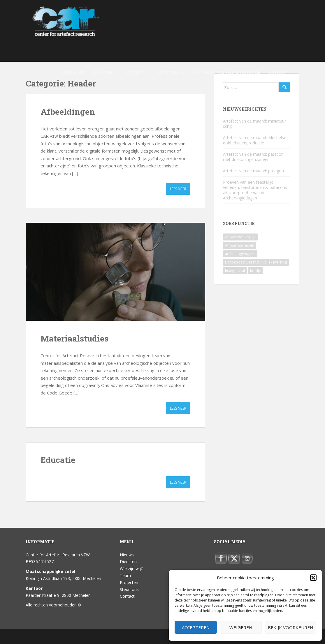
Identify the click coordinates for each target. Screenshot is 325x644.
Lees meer (178, 189)
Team (125, 575)
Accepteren (196, 627)
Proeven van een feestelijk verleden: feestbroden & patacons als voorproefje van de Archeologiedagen (255, 190)
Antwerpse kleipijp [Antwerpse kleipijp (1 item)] (240, 237)
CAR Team (135, 72)
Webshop (278, 72)
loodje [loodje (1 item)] (255, 271)
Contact (127, 596)
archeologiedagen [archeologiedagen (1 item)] (240, 254)
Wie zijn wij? (73, 72)
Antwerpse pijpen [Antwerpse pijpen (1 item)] (240, 245)
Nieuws (127, 555)
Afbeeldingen (68, 112)
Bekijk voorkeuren (290, 627)
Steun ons (129, 589)
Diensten (103, 72)
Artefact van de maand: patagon (253, 171)
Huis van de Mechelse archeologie (226, 72)
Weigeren (241, 627)
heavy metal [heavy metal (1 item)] (235, 271)
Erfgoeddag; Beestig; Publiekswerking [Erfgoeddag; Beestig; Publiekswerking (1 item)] (256, 262)
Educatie (58, 460)
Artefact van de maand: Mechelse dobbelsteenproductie (255, 140)
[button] (313, 578)
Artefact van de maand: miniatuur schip (254, 124)
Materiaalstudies (74, 338)
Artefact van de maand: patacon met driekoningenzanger (253, 157)
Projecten (168, 72)
